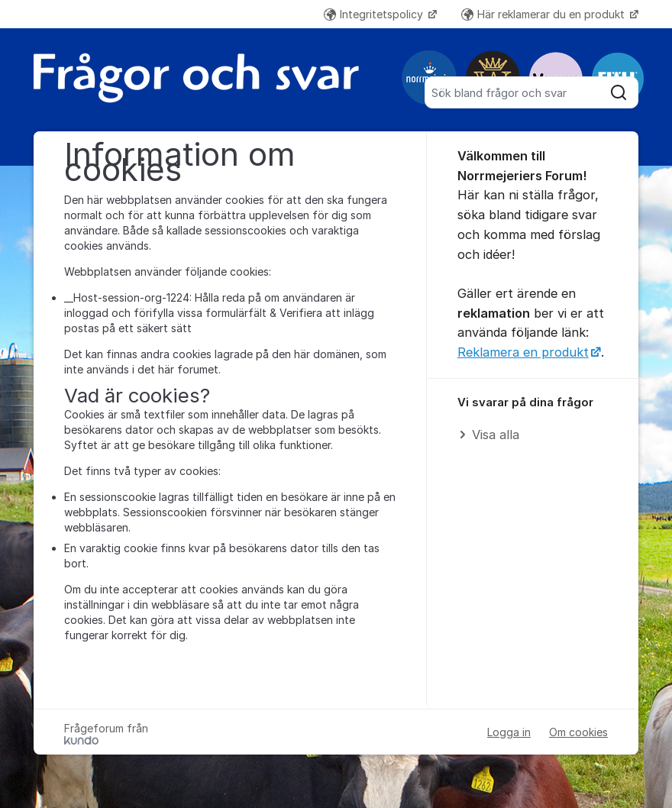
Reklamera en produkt (523, 352)
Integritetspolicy (375, 14)
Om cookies (578, 732)
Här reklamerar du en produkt (544, 14)
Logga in (509, 732)
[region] (533, 419)
